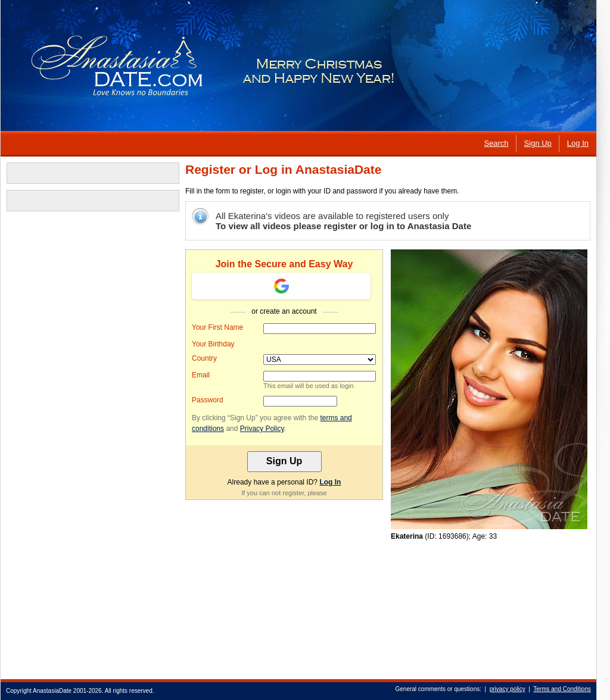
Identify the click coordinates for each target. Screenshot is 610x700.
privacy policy (508, 689)
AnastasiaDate (52, 691)
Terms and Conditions (562, 689)
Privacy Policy (262, 429)
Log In (330, 482)
